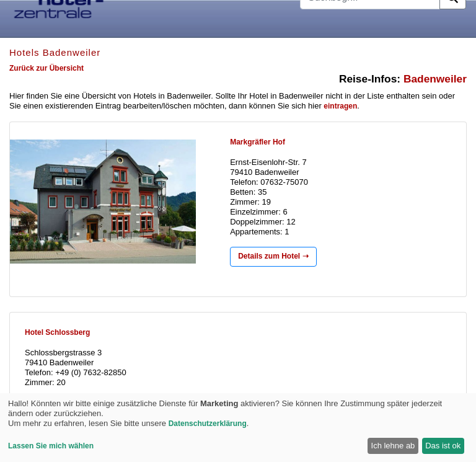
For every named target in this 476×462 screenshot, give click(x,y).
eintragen (340, 106)
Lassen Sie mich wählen (51, 446)
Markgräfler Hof (258, 142)
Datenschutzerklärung (208, 424)
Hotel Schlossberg (57, 332)
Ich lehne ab (393, 446)
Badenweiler (435, 79)
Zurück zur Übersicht (46, 68)
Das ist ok (443, 446)
